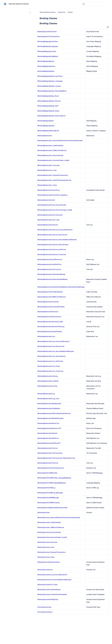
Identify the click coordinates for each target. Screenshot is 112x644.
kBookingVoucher (44, 513)
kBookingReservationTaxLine (48, 448)
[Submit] (84, 4)
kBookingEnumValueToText (47, 32)
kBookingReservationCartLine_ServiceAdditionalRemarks (57, 240)
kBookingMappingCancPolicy (48, 41)
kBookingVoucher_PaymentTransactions (51, 552)
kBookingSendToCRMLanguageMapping (52, 483)
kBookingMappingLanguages (48, 46)
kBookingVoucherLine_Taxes (47, 585)
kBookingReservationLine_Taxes (49, 366)
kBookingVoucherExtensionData (49, 562)
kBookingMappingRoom (46, 61)
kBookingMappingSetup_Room (48, 96)
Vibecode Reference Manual (19, 4)
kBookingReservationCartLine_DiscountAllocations (55, 230)
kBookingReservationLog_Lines (48, 399)
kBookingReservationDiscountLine (49, 317)
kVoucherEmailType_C (45, 612)
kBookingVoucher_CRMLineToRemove (51, 527)
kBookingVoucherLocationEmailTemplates (52, 594)
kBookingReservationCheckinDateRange (51, 274)
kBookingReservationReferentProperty (51, 418)
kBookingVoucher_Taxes (46, 557)
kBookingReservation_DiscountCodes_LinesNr (53, 160)
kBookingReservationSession (48, 433)
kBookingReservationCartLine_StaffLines (52, 250)
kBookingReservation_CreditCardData (50, 146)
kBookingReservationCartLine (48, 225)
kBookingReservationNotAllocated (49, 404)
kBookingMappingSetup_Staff (48, 106)
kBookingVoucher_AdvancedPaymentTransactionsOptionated (59, 518)
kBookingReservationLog (46, 394)
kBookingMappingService (46, 66)
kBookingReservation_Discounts (49, 165)
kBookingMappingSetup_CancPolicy (50, 76)
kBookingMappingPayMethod (48, 56)
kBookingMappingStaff (46, 121)
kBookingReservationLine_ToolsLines (50, 371)
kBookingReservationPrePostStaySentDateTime (54, 413)
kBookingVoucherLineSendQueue (49, 590)
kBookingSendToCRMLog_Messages (50, 493)
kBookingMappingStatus (46, 126)
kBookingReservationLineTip (47, 386)
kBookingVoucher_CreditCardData (49, 522)
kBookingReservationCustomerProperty (51, 307)
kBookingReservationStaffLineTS (49, 443)
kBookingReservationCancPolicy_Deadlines (52, 195)
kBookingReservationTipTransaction (50, 453)
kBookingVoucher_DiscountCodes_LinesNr (52, 537)
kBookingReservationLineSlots (48, 381)
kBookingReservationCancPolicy (49, 190)
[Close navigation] (30, 13)
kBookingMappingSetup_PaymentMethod (52, 91)
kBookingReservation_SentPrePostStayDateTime (54, 180)
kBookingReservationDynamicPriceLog (51, 327)
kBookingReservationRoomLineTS (49, 428)
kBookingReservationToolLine (48, 463)
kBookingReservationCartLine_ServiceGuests (53, 245)
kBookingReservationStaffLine (48, 438)
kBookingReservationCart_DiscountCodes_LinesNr (55, 210)
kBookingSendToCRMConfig (47, 473)
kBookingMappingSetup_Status (48, 111)
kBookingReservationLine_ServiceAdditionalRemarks (56, 351)
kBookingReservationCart (46, 200)
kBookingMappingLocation (47, 51)
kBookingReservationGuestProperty (50, 332)
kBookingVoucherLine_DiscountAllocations (52, 575)
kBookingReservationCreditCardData (50, 292)
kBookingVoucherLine (45, 570)
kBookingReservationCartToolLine (49, 269)
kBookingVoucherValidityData (48, 599)
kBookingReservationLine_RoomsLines (51, 346)
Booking (70, 12)
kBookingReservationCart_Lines (48, 220)
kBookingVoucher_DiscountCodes (49, 532)
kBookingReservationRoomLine (48, 423)
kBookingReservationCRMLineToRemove (52, 297)
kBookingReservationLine (46, 336)
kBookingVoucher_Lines (46, 547)
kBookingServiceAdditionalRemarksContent (52, 508)
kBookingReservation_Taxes (47, 185)
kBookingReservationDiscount (48, 312)
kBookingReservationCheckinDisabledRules (52, 279)
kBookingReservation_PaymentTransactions (53, 175)
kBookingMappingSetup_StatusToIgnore (51, 116)
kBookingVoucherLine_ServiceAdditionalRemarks (54, 580)
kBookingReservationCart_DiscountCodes (52, 205)
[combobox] (95, 4)
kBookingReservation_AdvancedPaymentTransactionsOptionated (60, 141)
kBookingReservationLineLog (48, 376)
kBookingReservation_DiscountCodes (50, 155)
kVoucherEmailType (44, 607)
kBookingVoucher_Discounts (47, 542)
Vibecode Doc (62, 12)
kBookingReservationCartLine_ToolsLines (52, 255)
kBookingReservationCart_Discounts (50, 215)
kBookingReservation (45, 136)
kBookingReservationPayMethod (49, 408)
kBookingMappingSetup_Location (49, 86)
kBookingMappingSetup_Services (49, 101)
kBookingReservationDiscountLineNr (50, 322)
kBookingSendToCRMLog (46, 488)
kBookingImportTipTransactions (49, 37)
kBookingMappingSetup (46, 71)
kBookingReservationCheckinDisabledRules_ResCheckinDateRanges (61, 287)
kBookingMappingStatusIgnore (48, 131)
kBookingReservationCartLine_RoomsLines (52, 235)
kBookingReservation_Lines (47, 170)
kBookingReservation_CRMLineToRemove (52, 150)
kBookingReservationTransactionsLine (51, 468)
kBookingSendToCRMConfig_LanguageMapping (54, 478)
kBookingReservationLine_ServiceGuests (51, 356)
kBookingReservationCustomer (48, 302)
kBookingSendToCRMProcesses (49, 503)
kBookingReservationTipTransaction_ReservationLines (56, 458)
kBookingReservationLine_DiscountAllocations (54, 341)
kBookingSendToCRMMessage (48, 498)
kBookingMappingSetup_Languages (50, 81)
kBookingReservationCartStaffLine (49, 264)
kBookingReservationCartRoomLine (50, 260)
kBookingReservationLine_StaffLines (50, 361)
